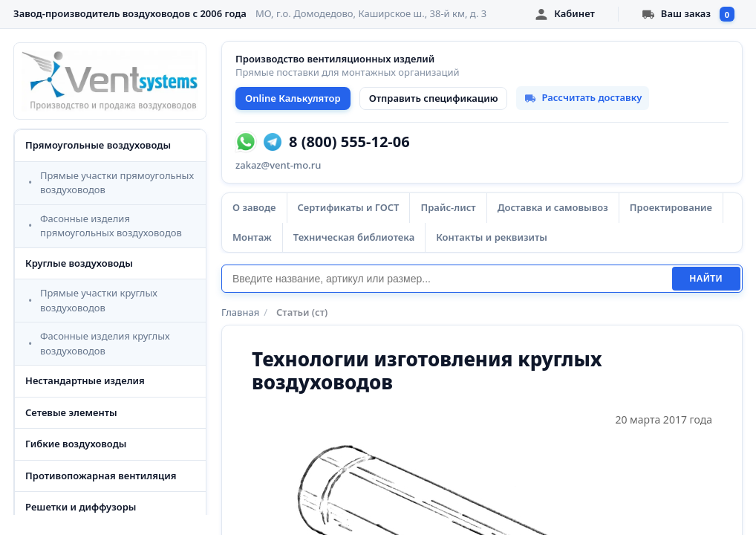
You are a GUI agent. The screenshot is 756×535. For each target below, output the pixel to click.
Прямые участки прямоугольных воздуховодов (117, 183)
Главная (240, 312)
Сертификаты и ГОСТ (349, 207)
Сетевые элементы (71, 412)
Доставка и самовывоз (553, 207)
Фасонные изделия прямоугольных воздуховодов (111, 226)
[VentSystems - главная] (110, 81)
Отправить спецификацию (434, 98)
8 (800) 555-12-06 (349, 142)
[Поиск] (447, 279)
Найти (706, 279)
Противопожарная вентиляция (101, 476)
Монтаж (252, 237)
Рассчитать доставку (583, 97)
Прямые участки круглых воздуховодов (99, 300)
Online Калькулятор (293, 98)
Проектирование (671, 207)
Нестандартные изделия (85, 380)
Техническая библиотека (354, 237)
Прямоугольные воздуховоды (98, 145)
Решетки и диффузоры (81, 507)
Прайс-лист (448, 207)
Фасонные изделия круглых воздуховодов (105, 343)
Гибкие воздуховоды (76, 444)
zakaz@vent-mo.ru (278, 165)
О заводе (254, 207)
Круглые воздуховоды (79, 263)
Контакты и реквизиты (492, 237)
